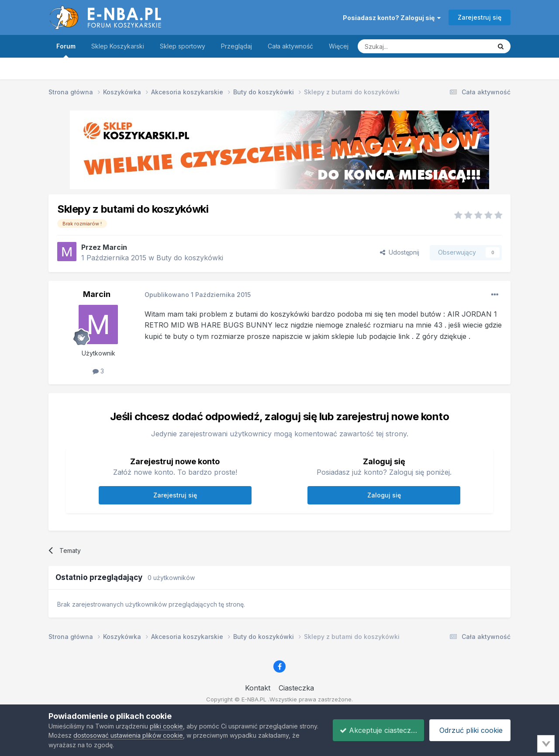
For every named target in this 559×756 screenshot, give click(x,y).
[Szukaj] (403, 46)
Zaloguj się (384, 495)
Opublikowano (198, 295)
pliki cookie (166, 726)
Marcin (115, 247)
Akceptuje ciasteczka (373, 730)
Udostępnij (400, 252)
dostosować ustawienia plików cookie (149, 735)
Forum (66, 50)
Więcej (339, 46)
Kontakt (258, 688)
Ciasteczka (296, 688)
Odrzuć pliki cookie (469, 730)
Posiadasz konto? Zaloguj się (392, 18)
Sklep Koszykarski (118, 46)
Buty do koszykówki (190, 258)
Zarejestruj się (480, 17)
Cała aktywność (290, 46)
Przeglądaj (236, 46)
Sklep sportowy (183, 46)
